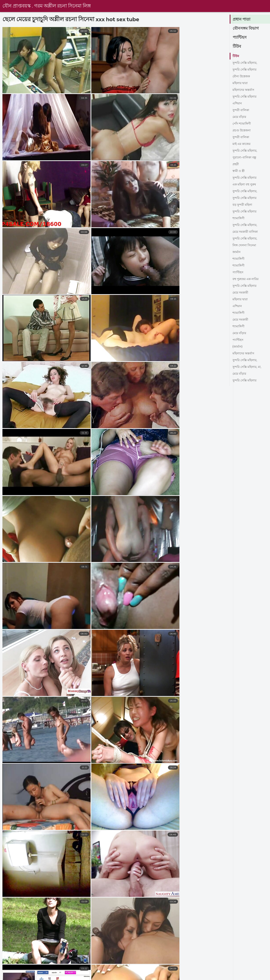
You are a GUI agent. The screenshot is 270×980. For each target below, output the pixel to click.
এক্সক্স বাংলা (98, 977)
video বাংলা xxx (212, 977)
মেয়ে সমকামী (240, 293)
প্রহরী (236, 164)
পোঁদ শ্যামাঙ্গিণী (242, 124)
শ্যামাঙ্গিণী (238, 218)
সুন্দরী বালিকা (241, 110)
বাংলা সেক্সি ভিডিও (69, 977)
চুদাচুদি (119, 977)
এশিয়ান (237, 104)
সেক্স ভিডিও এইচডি (12, 977)
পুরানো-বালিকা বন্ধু (244, 158)
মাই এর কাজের (241, 144)
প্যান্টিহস (240, 38)
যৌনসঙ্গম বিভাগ (246, 29)
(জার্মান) (237, 347)
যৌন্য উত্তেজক (241, 77)
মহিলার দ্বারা (240, 83)
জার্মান (237, 252)
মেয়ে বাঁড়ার (239, 117)
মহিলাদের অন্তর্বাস (243, 90)
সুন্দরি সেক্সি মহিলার (244, 70)
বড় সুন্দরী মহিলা (242, 205)
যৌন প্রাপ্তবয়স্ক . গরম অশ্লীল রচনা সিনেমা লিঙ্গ (47, 6)
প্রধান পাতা (242, 20)
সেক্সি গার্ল (238, 977)
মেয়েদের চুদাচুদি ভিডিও (147, 977)
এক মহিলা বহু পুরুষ (244, 185)
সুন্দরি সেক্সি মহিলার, (245, 63)
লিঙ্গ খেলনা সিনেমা (244, 246)
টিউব (237, 47)
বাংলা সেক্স (41, 977)
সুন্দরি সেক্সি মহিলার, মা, (247, 367)
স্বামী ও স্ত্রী (239, 171)
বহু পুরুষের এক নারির (246, 279)
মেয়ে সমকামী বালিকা (245, 232)
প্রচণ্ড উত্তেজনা (242, 131)
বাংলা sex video (182, 977)
